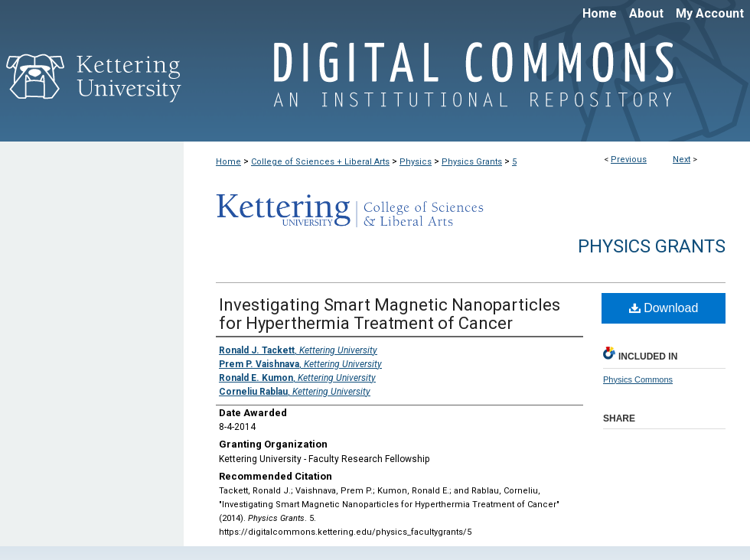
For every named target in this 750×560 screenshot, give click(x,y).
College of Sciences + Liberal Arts (320, 162)
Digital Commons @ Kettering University (467, 83)
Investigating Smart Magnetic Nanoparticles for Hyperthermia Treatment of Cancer (390, 314)
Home (228, 162)
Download (664, 308)
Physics (416, 162)
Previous (629, 160)
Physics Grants (472, 162)
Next (682, 160)
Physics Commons (638, 379)
